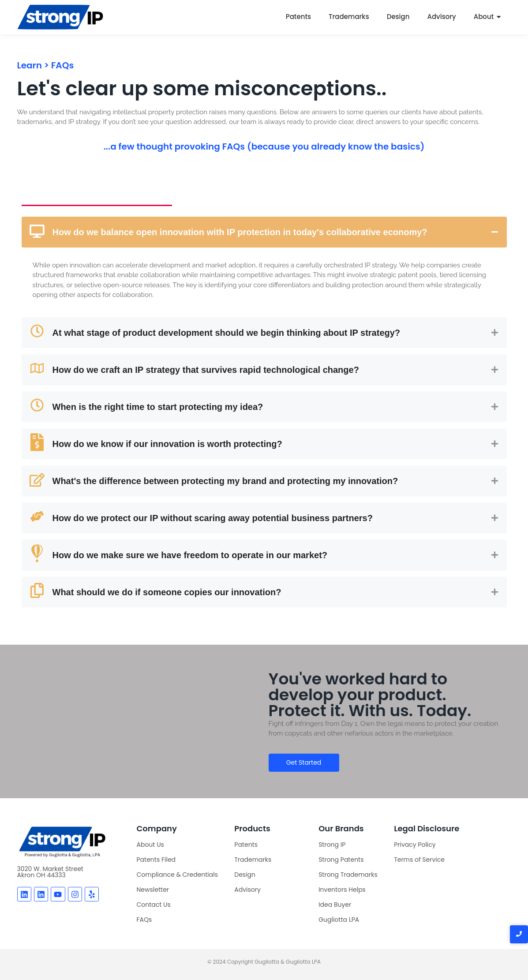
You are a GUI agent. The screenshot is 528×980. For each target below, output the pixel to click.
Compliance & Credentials (178, 875)
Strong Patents (341, 860)
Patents (298, 17)
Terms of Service (419, 860)
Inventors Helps (342, 890)
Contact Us (154, 905)
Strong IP (332, 845)
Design (398, 17)
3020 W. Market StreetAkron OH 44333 (50, 872)
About (484, 17)
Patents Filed (156, 860)
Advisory (441, 17)
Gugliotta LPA (339, 920)
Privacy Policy (415, 845)
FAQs (144, 920)
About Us (150, 845)
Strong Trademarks (348, 875)
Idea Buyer (335, 905)
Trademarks (349, 17)
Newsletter (153, 890)
